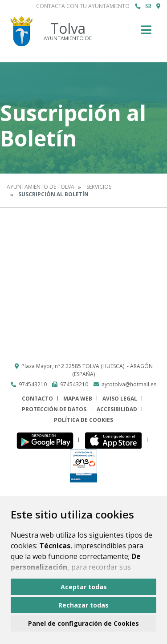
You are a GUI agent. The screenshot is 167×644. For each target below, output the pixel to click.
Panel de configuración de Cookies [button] (83, 623)
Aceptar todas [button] (84, 587)
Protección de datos (54, 409)
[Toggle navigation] (146, 33)
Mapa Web (78, 399)
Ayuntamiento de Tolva (41, 187)
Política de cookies (83, 420)
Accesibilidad (117, 409)
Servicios (99, 187)
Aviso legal (120, 399)
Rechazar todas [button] (83, 605)
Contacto (37, 399)
